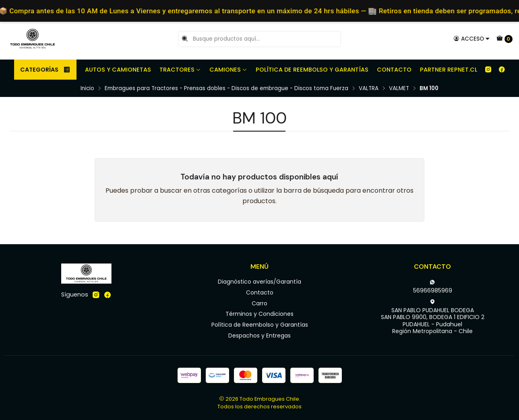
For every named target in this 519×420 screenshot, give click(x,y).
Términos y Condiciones (259, 314)
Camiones (228, 70)
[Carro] (505, 39)
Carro (259, 303)
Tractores (180, 70)
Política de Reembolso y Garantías (312, 70)
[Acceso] (472, 39)
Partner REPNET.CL (449, 70)
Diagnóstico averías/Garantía (259, 282)
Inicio (87, 89)
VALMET (399, 89)
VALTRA (369, 89)
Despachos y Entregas (259, 336)
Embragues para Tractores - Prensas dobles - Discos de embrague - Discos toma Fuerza (226, 89)
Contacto (394, 70)
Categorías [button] (45, 70)
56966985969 (433, 287)
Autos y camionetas (118, 70)
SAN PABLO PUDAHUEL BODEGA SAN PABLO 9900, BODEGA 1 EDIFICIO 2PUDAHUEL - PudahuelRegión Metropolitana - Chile (433, 317)
